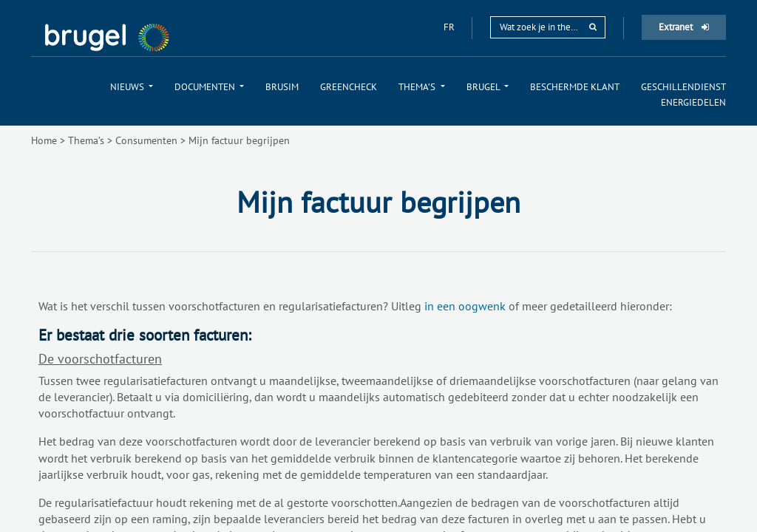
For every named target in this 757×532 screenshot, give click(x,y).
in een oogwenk (465, 306)
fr (450, 27)
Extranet (684, 27)
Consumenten (146, 140)
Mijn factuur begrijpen (239, 140)
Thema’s (86, 140)
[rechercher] (593, 27)
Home (44, 140)
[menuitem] (132, 87)
